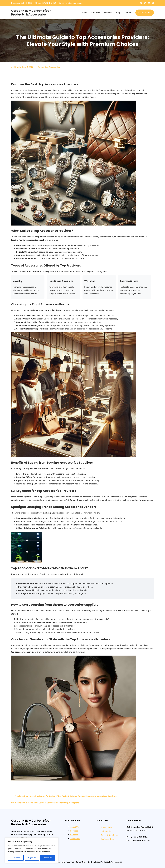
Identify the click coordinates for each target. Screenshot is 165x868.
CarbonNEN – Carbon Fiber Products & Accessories (31, 13)
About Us (74, 827)
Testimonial (75, 839)
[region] (32, 850)
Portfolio (74, 835)
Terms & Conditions (110, 835)
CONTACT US (145, 13)
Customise (16, 858)
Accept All (48, 858)
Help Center (106, 831)
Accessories (54, 67)
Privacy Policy (107, 827)
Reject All (32, 858)
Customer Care (108, 839)
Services (74, 831)
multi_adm (16, 67)
